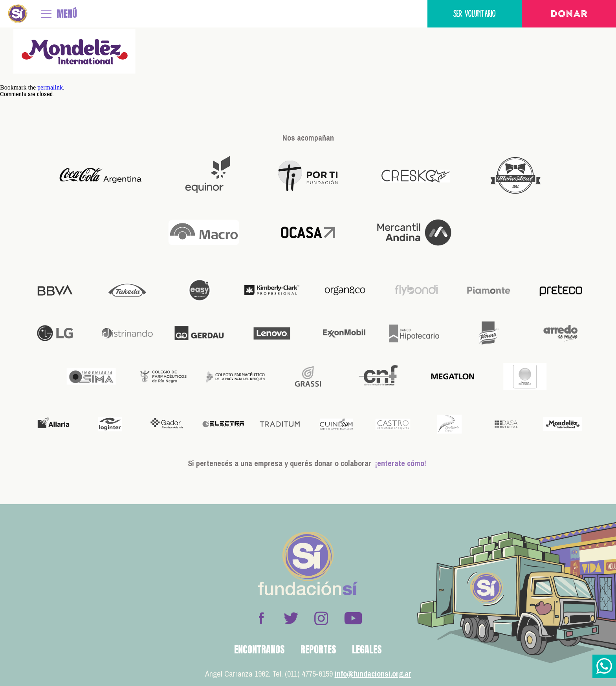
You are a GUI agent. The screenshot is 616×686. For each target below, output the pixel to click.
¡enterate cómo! (401, 463)
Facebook (261, 618)
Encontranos (259, 649)
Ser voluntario (475, 14)
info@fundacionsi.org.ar (373, 674)
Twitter (291, 618)
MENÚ (67, 14)
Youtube (353, 618)
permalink (50, 87)
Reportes (318, 649)
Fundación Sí (18, 14)
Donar (569, 15)
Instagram (321, 618)
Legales (367, 649)
